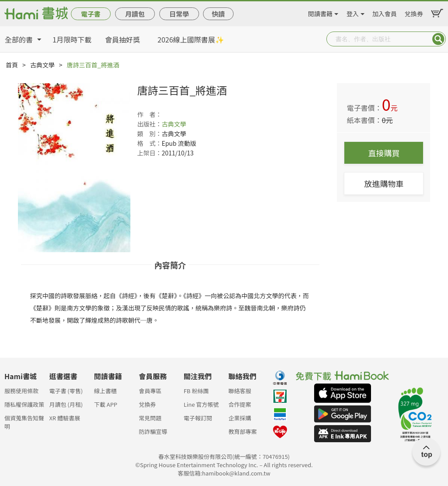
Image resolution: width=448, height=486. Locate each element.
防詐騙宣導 (153, 431)
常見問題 (150, 418)
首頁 (12, 65)
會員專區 (150, 391)
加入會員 (385, 12)
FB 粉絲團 (196, 391)
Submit (438, 39)
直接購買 (384, 153)
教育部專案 (243, 431)
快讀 (218, 14)
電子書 (91, 14)
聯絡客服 (240, 391)
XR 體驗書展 (65, 418)
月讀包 (135, 14)
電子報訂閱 (198, 418)
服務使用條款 (21, 391)
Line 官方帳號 (201, 404)
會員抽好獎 (122, 39)
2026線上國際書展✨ (191, 39)
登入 (353, 12)
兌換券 (414, 12)
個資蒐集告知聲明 (24, 421)
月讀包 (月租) (66, 404)
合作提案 (240, 404)
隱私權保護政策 (24, 404)
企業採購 (240, 418)
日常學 (179, 14)
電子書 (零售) (66, 391)
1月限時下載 (72, 39)
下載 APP (106, 404)
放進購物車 (384, 183)
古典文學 (42, 65)
